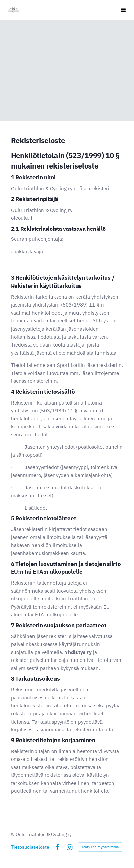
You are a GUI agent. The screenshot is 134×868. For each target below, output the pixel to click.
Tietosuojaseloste (30, 847)
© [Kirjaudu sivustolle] (13, 834)
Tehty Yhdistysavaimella (100, 847)
